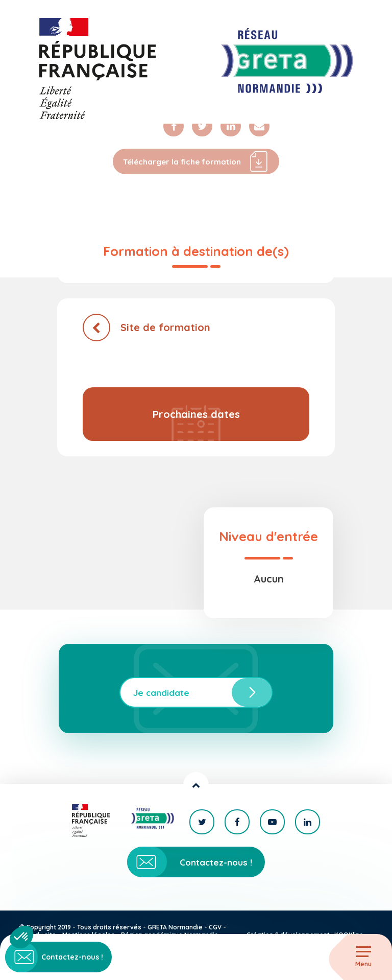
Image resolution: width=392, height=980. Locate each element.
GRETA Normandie (175, 927)
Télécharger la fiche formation (196, 161)
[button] (21, 937)
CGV (215, 927)
